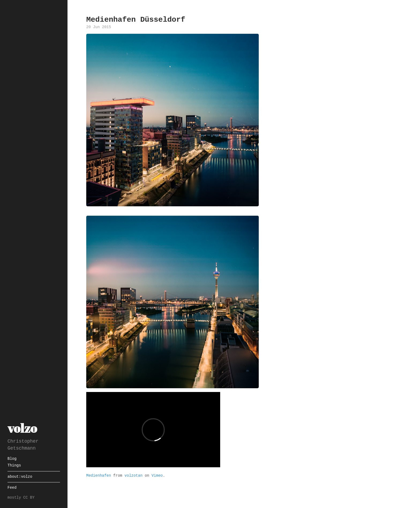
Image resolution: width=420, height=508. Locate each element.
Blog (12, 459)
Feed (12, 488)
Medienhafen (99, 475)
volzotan (134, 475)
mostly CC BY (21, 498)
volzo (22, 428)
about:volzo (20, 477)
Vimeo (157, 475)
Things (14, 466)
